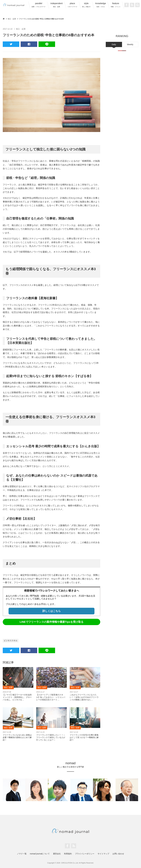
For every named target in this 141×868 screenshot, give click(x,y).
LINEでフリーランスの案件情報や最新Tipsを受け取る (52, 622)
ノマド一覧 (22, 854)
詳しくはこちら (52, 611)
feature (116, 5)
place (72, 5)
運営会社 (57, 854)
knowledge (101, 5)
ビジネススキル (11, 641)
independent (56, 5)
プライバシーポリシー (85, 854)
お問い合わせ (118, 854)
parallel (39, 5)
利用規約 (68, 854)
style (86, 5)
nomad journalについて (40, 854)
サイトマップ (103, 854)
